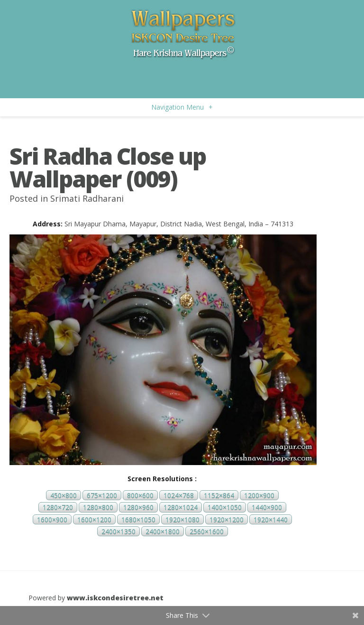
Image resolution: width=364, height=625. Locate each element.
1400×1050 (225, 508)
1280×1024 (181, 508)
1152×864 (219, 495)
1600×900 (52, 519)
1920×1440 (271, 519)
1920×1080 (182, 519)
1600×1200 (94, 519)
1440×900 (267, 508)
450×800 (64, 495)
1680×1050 (138, 519)
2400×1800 (163, 531)
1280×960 (138, 508)
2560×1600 (207, 531)
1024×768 (179, 495)
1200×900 (259, 495)
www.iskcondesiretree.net (115, 598)
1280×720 (58, 508)
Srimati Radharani (87, 198)
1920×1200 (227, 519)
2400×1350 (118, 531)
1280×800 (98, 508)
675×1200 (102, 495)
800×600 (140, 495)
